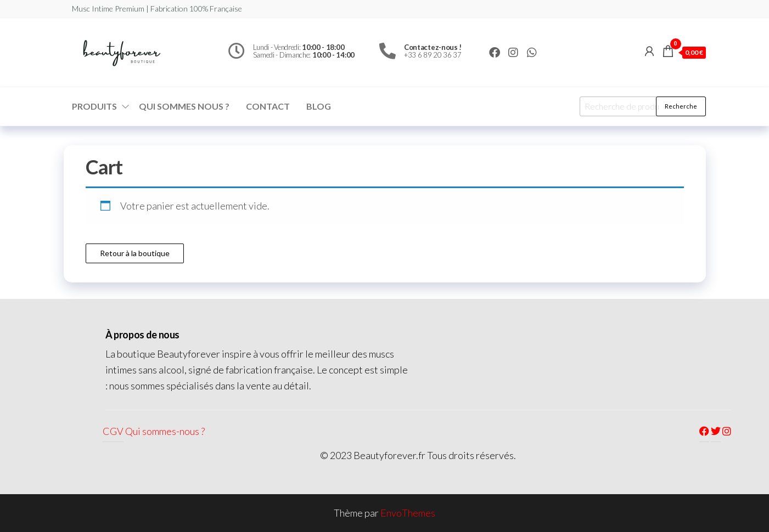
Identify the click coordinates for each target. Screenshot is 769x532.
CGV (113, 431)
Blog (319, 106)
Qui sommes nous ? (184, 106)
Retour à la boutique (135, 253)
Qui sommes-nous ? (165, 431)
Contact (268, 106)
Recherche (681, 106)
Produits (94, 106)
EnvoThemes (408, 513)
